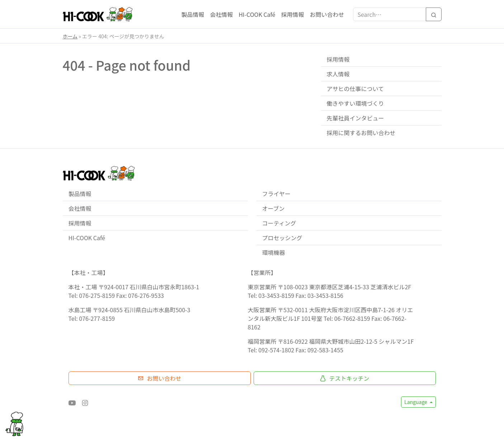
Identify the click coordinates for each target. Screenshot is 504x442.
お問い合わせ (327, 14)
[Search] (434, 14)
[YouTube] (72, 402)
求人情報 (338, 74)
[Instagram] (85, 402)
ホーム (70, 36)
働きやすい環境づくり (355, 103)
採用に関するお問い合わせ (361, 133)
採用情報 (292, 14)
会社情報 (221, 14)
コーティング (279, 223)
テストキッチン (344, 378)
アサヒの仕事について (355, 89)
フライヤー (277, 194)
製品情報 (193, 14)
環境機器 (274, 252)
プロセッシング (282, 238)
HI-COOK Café (257, 14)
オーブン (274, 208)
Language (416, 402)
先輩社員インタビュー (355, 118)
